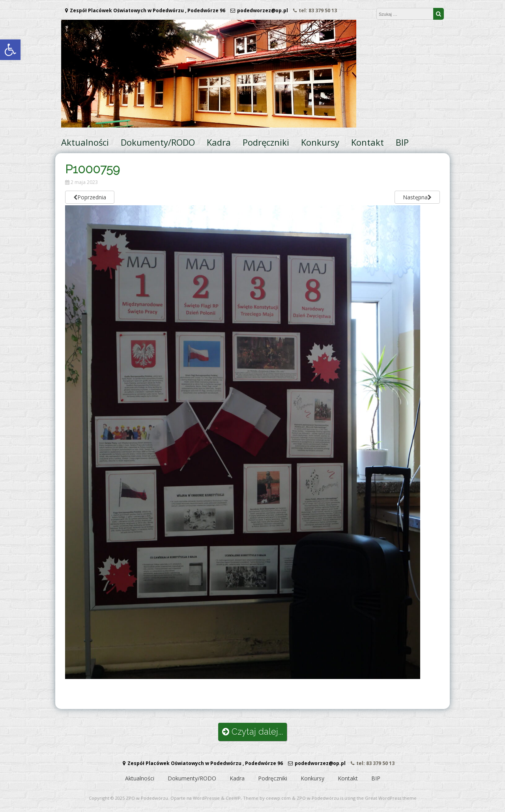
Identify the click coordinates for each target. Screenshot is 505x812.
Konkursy (320, 142)
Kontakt (368, 142)
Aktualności (85, 142)
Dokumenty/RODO (158, 142)
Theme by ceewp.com (267, 798)
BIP (402, 142)
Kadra (219, 142)
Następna (417, 197)
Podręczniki (266, 142)
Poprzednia (90, 197)
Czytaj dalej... (252, 732)
